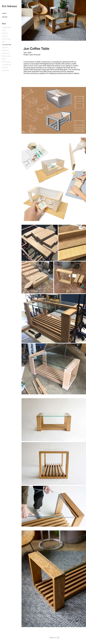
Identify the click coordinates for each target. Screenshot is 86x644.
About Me (5, 17)
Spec (3, 42)
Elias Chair (5, 33)
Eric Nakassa (9, 6)
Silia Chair (5, 36)
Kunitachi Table (6, 39)
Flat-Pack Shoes (7, 56)
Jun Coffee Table (7, 45)
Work (4, 24)
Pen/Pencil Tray (6, 62)
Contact (4, 13)
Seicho (4, 30)
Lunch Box (5, 68)
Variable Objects (7, 27)
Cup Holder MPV (7, 65)
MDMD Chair (6, 50)
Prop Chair (5, 48)
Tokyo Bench (6, 70)
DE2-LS (4, 59)
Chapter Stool (6, 53)
